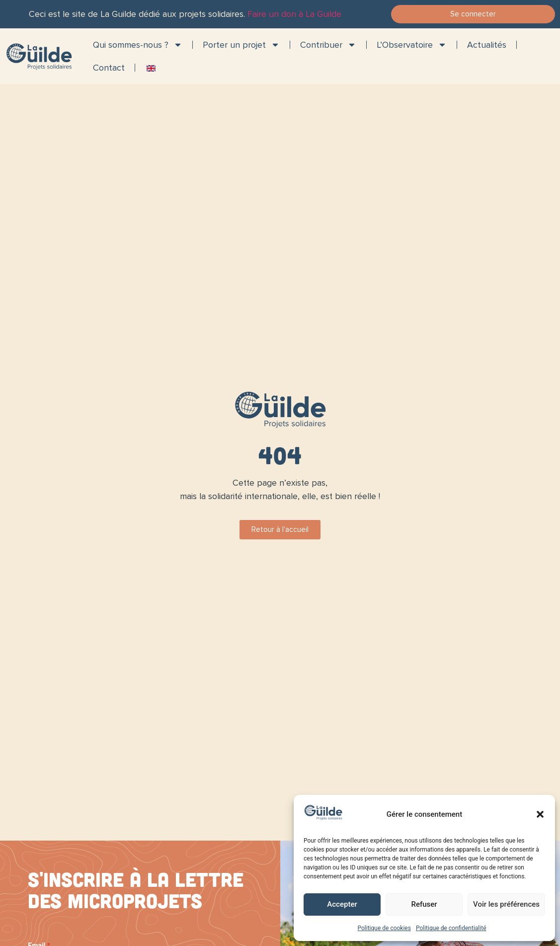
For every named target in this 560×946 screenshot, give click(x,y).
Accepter (342, 904)
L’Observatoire (412, 45)
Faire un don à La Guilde (294, 14)
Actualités (487, 45)
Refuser (424, 904)
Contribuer (328, 45)
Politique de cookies (384, 928)
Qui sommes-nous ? (138, 45)
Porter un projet (241, 45)
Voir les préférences (506, 904)
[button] (540, 814)
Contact (109, 68)
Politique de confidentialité (451, 928)
